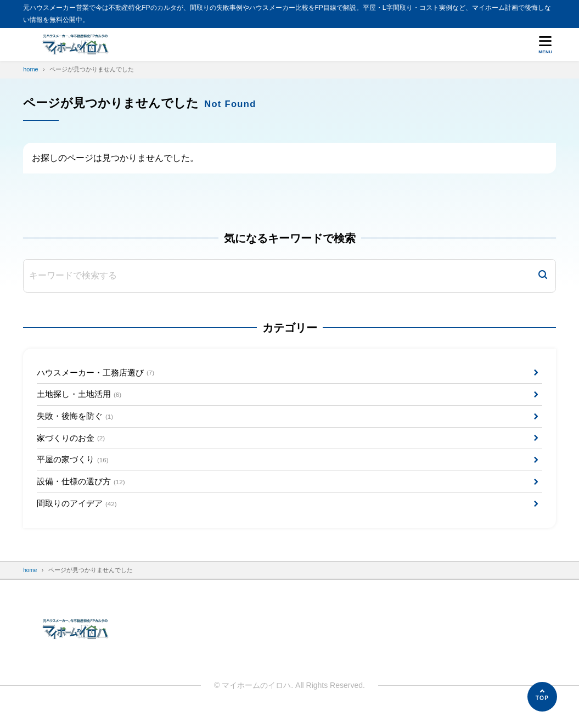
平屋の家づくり (75, 469)
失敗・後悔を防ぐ (78, 421)
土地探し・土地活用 (82, 397)
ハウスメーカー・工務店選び (100, 374)
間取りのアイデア (80, 516)
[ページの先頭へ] (542, 697)
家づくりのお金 (73, 445)
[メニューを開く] (546, 44)
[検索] (543, 276)
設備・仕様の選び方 (84, 492)
